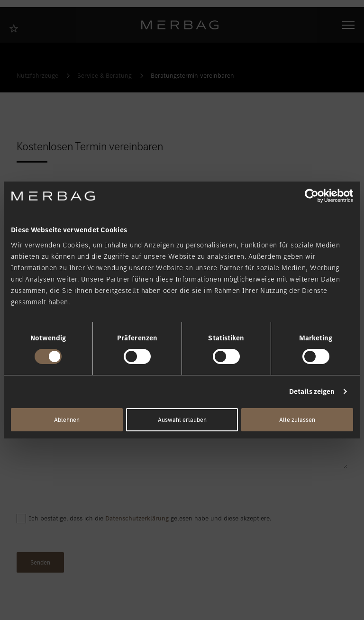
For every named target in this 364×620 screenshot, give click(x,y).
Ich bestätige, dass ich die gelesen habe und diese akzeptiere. (150, 518)
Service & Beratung (105, 76)
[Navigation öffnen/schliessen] (348, 25)
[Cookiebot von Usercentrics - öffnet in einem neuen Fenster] (312, 196)
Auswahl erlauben (182, 420)
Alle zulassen (297, 420)
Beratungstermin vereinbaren (192, 76)
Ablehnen (67, 420)
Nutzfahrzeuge (37, 76)
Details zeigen (312, 392)
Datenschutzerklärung (137, 518)
